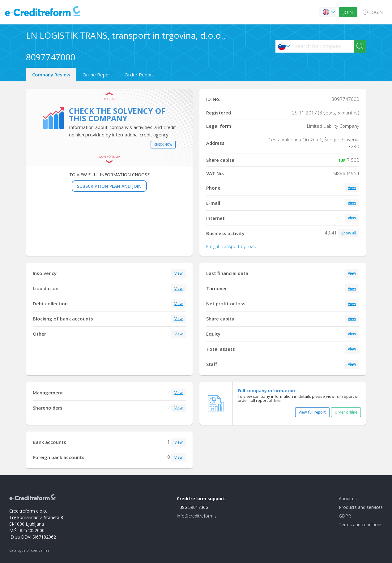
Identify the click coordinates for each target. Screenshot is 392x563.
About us (348, 499)
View (352, 188)
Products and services (361, 507)
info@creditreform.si (197, 516)
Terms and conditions (361, 524)
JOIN (348, 12)
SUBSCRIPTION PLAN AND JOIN (109, 186)
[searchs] (323, 46)
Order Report (139, 75)
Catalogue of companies (29, 550)
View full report (312, 412)
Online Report (97, 75)
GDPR (345, 516)
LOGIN (376, 12)
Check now (163, 144)
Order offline (346, 412)
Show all (349, 233)
